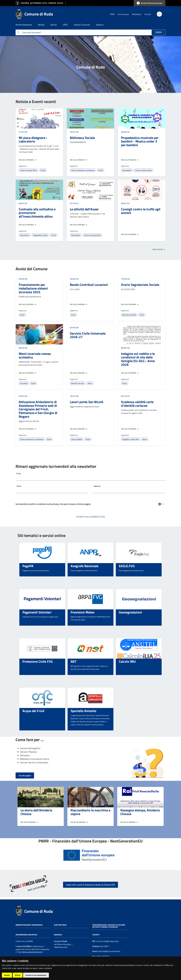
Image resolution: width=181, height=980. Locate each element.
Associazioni (127, 170)
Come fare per (123, 14)
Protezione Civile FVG (38, 661)
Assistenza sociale (129, 315)
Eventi (43, 170)
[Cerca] (159, 14)
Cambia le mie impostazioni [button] (36, 975)
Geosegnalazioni (130, 612)
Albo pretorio (60, 925)
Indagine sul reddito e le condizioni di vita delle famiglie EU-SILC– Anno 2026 (138, 359)
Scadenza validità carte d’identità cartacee (137, 404)
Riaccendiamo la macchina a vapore (90, 812)
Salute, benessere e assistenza (83, 170)
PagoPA (28, 566)
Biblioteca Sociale (82, 138)
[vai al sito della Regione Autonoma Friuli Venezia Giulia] (41, 3)
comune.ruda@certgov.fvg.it (107, 941)
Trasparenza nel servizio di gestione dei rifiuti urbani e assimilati (109, 926)
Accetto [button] (7, 975)
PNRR (112, 14)
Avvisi (22, 315)
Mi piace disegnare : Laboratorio (33, 140)
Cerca (158, 32)
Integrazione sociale (40, 235)
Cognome (97, 486)
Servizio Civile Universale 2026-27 (88, 335)
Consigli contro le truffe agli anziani (141, 211)
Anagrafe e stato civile (131, 439)
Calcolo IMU (127, 661)
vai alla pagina (25, 775)
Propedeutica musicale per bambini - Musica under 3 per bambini (140, 141)
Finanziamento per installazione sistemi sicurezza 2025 (33, 288)
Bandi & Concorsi (78, 383)
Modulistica (137, 14)
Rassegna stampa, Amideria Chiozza (140, 812)
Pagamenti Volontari (37, 612)
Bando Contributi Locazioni (89, 285)
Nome (19, 486)
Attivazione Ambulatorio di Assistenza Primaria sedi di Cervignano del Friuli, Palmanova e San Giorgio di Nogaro (38, 409)
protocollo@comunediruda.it (109, 951)
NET (74, 661)
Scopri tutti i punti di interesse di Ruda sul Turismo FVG (90, 885)
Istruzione (24, 383)
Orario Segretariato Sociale (140, 285)
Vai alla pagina (28, 160)
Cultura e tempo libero (28, 170)
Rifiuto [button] (18, 975)
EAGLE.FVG (127, 566)
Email (19, 473)
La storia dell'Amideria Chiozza (36, 812)
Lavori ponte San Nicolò (87, 402)
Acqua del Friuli (33, 711)
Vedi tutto (159, 249)
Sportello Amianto (83, 711)
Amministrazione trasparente (29, 925)
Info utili (147, 14)
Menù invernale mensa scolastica (35, 355)
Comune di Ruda (39, 911)
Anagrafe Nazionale (84, 566)
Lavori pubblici (77, 439)
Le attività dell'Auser (84, 209)
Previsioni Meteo (83, 612)
